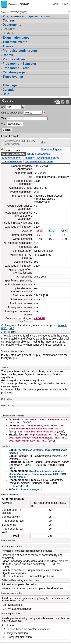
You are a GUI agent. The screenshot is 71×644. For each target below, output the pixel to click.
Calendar (9, 90)
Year (4, 124)
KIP (36, 166)
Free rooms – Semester (19, 64)
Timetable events (15, 42)
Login (56, 4)
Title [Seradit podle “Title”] (43, 143)
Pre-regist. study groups (20, 51)
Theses (8, 46)
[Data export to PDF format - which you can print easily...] (57, 102)
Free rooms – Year (16, 68)
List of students (11, 158)
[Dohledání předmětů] (44, 113)
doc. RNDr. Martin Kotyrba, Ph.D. (37, 432)
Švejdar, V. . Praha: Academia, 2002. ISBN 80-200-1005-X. (37, 474)
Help (6, 94)
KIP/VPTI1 (39, 318)
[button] (4, 4)
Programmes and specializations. (27, 16)
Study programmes (38, 154)
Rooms (8, 55)
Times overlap (13, 77)
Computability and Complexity (52, 151)
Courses (9, 21)
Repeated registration (20, 243)
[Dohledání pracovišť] (23, 107)
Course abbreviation (12, 113)
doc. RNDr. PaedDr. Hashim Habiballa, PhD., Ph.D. (37, 427)
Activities (8, 399)
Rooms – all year (15, 59)
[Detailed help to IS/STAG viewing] (67, 102)
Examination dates (16, 38)
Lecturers (9, 29)
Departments (12, 25)
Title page (10, 85)
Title (4, 118)
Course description (13, 154)
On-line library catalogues (27, 489)
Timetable (29, 158)
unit (3, 107)
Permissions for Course (39, 161)
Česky (65, 4)
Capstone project (15, 72)
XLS (12, 328)
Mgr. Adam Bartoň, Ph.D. (35, 426)
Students (9, 33)
